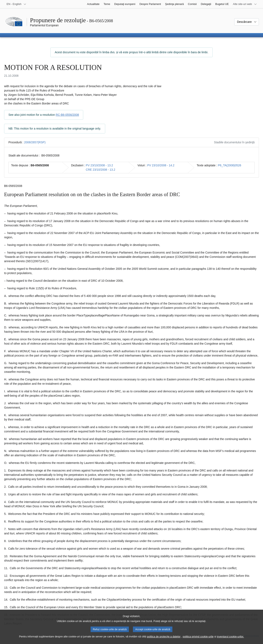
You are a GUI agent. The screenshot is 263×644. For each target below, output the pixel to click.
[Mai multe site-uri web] (245, 4)
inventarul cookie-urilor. (231, 640)
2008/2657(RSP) (35, 142)
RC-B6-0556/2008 (67, 115)
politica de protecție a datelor (164, 640)
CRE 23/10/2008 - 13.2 (101, 170)
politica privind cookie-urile (198, 640)
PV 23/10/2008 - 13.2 (99, 165)
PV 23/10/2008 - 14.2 (161, 165)
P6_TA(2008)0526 (230, 165)
